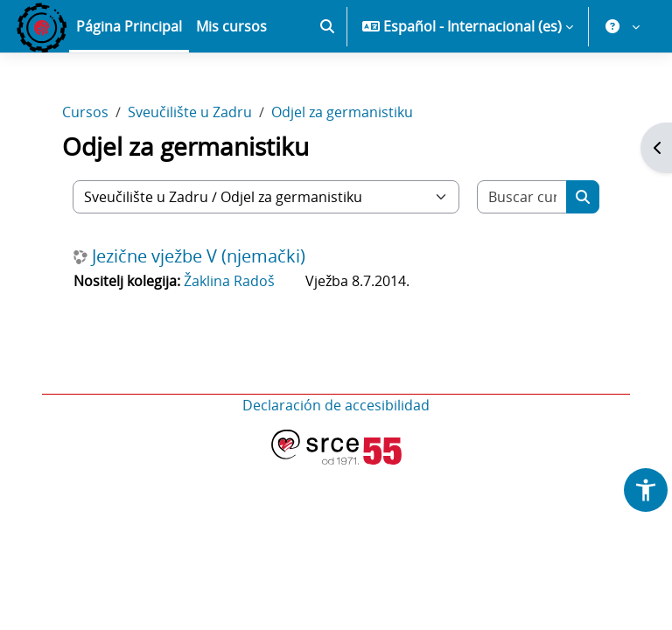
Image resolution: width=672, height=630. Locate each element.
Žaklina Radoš (229, 281)
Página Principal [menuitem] (129, 26)
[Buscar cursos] (522, 197)
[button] (327, 26)
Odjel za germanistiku (342, 112)
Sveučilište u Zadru (190, 112)
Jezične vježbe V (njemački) (199, 256)
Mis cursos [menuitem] (231, 26)
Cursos (85, 112)
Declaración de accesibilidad (336, 405)
